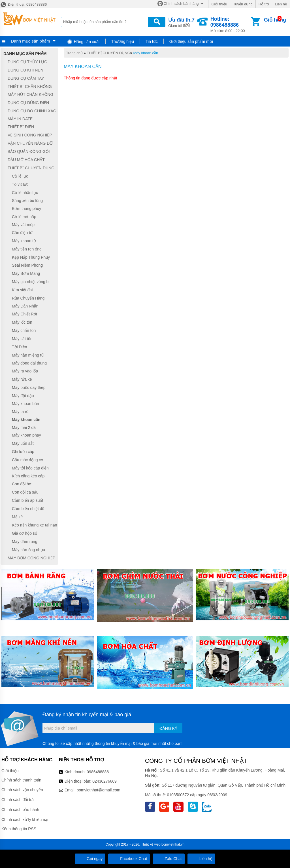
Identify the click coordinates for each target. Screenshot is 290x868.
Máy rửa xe (22, 379)
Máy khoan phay (26, 435)
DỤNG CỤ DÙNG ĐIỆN (28, 103)
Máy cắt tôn (22, 339)
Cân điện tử (22, 233)
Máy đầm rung (25, 542)
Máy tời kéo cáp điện (30, 468)
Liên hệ (281, 4)
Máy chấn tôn (24, 330)
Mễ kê (17, 517)
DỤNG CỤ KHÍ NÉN (25, 70)
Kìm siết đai (22, 290)
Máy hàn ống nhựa (28, 550)
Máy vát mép (23, 225)
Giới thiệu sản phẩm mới (191, 41)
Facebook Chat (129, 859)
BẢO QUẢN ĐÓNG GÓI (29, 151)
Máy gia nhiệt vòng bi (31, 282)
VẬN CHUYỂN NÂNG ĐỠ (30, 143)
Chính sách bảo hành (20, 810)
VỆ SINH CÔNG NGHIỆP (30, 135)
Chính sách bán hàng (181, 4)
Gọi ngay (90, 859)
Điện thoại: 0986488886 (23, 4)
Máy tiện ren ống (27, 249)
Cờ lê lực (20, 176)
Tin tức (152, 41)
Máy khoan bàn (25, 404)
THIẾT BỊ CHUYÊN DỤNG (109, 53)
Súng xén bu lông (27, 201)
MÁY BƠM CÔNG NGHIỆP (31, 558)
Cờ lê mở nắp (24, 217)
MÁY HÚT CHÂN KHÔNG (30, 95)
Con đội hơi (22, 484)
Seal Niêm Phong (27, 266)
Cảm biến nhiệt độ (28, 509)
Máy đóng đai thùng (29, 363)
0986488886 (98, 772)
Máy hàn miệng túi (28, 355)
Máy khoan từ (24, 241)
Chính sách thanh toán (21, 780)
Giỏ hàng (275, 20)
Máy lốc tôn (22, 322)
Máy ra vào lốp (25, 371)
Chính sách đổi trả (18, 800)
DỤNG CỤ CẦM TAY (26, 78)
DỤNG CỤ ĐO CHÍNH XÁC (32, 111)
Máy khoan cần (146, 53)
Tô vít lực (20, 184)
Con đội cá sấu (25, 492)
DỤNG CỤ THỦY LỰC (27, 62)
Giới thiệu (219, 4)
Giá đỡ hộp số (24, 533)
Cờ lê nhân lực (25, 193)
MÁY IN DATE (20, 119)
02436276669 (105, 781)
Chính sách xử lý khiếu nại (25, 819)
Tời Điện (20, 347)
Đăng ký (168, 728)
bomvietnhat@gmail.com (98, 790)
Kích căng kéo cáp (28, 476)
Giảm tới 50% (181, 22)
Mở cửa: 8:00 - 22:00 (230, 25)
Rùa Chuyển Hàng (28, 298)
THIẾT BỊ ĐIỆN (21, 127)
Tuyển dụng (243, 4)
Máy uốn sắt (23, 443)
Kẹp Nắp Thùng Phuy (31, 257)
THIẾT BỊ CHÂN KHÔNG (30, 87)
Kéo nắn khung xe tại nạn (34, 525)
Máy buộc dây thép (29, 387)
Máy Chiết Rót (24, 314)
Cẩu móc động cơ (28, 460)
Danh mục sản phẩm (30, 41)
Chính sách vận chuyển (22, 790)
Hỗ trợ (264, 4)
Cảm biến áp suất (27, 500)
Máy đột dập (23, 396)
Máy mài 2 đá (24, 427)
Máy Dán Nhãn (25, 306)
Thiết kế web (151, 844)
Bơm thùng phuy (26, 208)
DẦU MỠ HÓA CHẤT (26, 160)
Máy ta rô (20, 412)
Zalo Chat (169, 859)
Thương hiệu (123, 41)
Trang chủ (74, 53)
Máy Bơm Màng (26, 273)
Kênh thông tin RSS (19, 829)
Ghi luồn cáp (23, 452)
